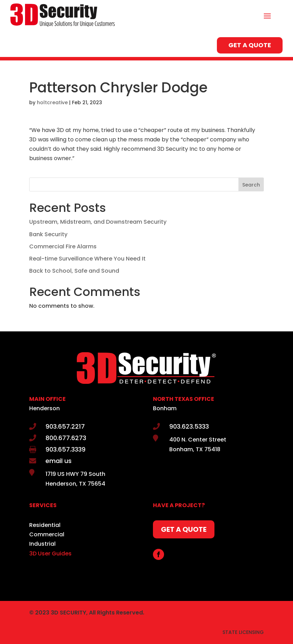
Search (251, 185)
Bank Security (48, 234)
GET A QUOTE (250, 45)
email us (59, 461)
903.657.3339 (66, 449)
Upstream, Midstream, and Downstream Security (98, 222)
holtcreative (52, 102)
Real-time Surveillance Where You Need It (87, 259)
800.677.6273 (66, 438)
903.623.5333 (189, 426)
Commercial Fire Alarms (63, 246)
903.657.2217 (65, 426)
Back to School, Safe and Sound (74, 271)
